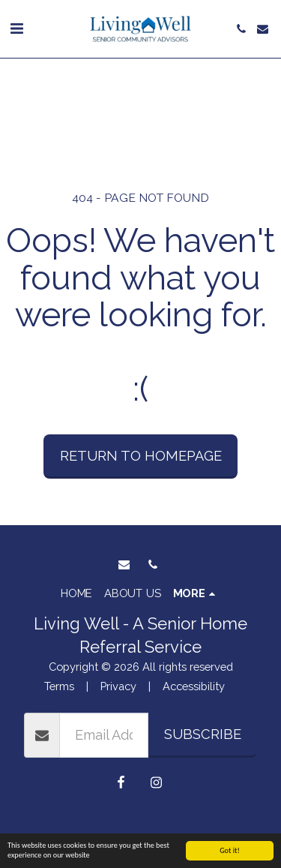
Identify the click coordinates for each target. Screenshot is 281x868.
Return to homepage (141, 456)
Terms (59, 686)
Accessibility (194, 686)
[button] (16, 29)
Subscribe (203, 734)
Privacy (118, 686)
